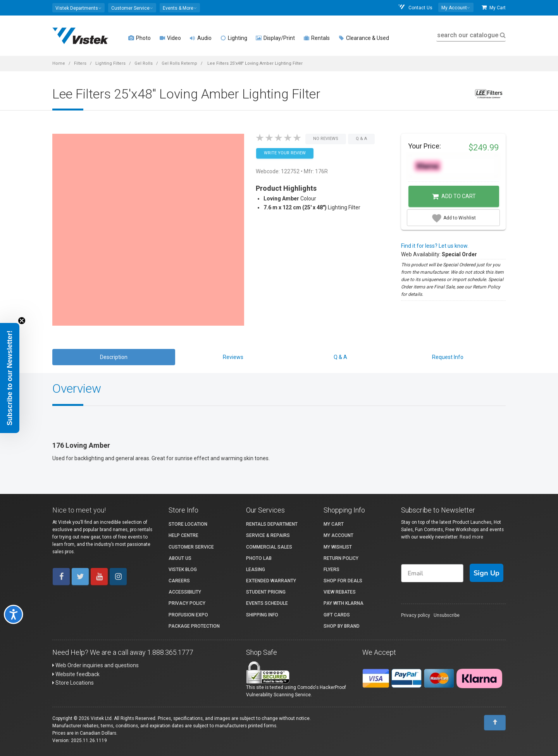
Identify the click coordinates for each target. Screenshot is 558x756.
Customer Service (191, 547)
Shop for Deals (343, 581)
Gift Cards (337, 615)
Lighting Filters (110, 63)
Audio (201, 38)
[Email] (432, 573)
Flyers (332, 570)
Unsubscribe (447, 615)
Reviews (233, 357)
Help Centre (183, 535)
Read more (471, 537)
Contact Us (415, 8)
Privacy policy (416, 615)
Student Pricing (266, 592)
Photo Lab (259, 558)
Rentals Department (272, 524)
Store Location (188, 524)
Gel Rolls (144, 63)
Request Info (448, 357)
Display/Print (275, 38)
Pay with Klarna (344, 603)
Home (59, 63)
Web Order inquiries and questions (96, 665)
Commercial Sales (269, 547)
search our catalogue (471, 35)
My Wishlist (338, 547)
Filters (80, 63)
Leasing (256, 570)
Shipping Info (262, 615)
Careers (179, 581)
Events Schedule (267, 603)
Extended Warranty (271, 581)
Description (114, 357)
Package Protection (194, 626)
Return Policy (341, 558)
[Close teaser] (22, 321)
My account (338, 535)
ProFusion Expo (188, 615)
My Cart (494, 8)
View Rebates (340, 592)
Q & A (340, 357)
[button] (78, 8)
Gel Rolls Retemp (179, 63)
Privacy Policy (187, 603)
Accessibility (185, 592)
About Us (180, 558)
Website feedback (76, 674)
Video (170, 38)
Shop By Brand (342, 626)
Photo (139, 38)
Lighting (234, 38)
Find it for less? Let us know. (435, 246)
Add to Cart (454, 197)
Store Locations (73, 683)
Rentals (317, 38)
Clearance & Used (364, 38)
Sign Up (487, 573)
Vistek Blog (183, 570)
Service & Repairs (268, 535)
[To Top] (495, 723)
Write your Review (285, 153)
